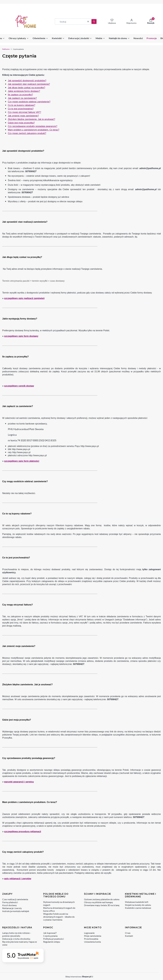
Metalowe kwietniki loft (137, 902)
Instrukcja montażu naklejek (16, 911)
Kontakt (129, 936)
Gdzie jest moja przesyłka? (21, 123)
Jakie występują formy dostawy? (24, 91)
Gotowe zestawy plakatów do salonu (102, 899)
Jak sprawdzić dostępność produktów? (27, 81)
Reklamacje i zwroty (12, 908)
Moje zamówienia (93, 936)
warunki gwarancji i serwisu (19, 782)
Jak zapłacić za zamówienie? (22, 98)
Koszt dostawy (9, 905)
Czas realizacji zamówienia (15, 899)
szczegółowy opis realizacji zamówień (24, 298)
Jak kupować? (50, 933)
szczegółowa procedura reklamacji (23, 832)
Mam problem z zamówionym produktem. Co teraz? (34, 130)
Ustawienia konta (92, 942)
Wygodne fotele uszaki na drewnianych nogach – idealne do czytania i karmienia (59, 917)
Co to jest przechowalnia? (21, 109)
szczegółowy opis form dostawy (21, 336)
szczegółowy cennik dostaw (19, 386)
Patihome (6, 49)
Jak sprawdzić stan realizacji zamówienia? (29, 84)
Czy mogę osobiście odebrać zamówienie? (29, 102)
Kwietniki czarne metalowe (138, 908)
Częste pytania (50, 936)
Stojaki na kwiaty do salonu (138, 905)
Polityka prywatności (53, 939)
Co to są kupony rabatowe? (22, 105)
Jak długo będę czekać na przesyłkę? (27, 88)
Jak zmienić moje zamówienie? (23, 116)
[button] (94, 22)
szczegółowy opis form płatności (22, 461)
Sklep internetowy (78, 977)
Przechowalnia (91, 939)
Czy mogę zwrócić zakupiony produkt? (27, 133)
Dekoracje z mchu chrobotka (16, 939)
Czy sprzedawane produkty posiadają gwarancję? (33, 126)
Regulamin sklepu (52, 942)
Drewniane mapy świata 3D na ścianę (102, 905)
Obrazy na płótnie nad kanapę (98, 902)
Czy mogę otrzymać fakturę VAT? (24, 112)
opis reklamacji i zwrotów (18, 879)
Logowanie (89, 933)
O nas (128, 933)
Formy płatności (10, 902)
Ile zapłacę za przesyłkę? (20, 95)
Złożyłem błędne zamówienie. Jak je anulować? (31, 119)
